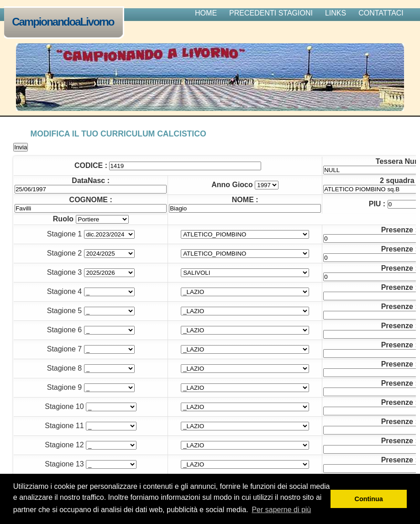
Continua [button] (369, 499)
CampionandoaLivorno (65, 23)
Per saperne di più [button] (281, 510)
